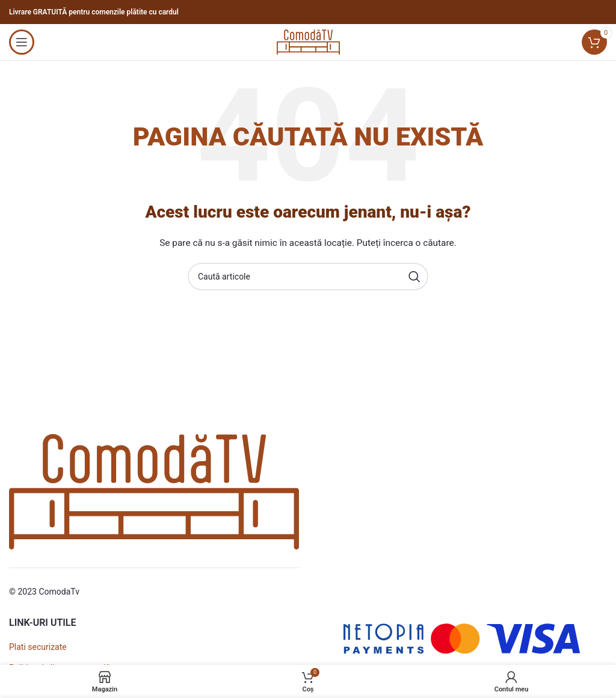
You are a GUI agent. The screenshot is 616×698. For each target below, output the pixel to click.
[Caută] (308, 277)
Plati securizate (38, 647)
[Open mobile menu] (22, 42)
